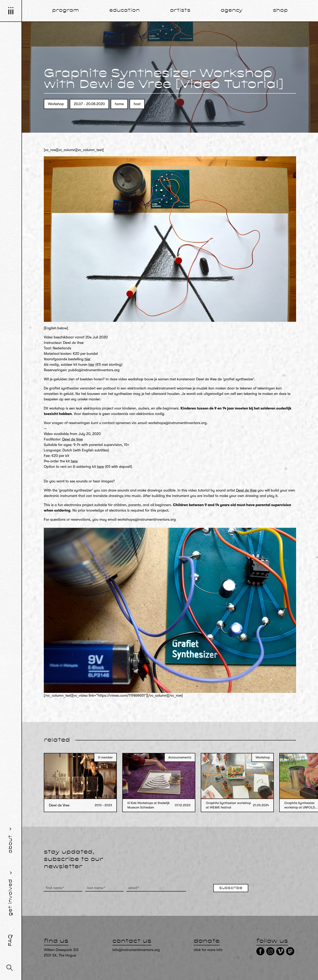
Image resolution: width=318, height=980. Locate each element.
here (74, 461)
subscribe (231, 888)
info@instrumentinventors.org (136, 950)
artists (180, 11)
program (66, 11)
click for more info (208, 950)
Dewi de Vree (73, 439)
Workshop (56, 104)
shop (280, 11)
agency (232, 11)
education (125, 11)
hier (88, 359)
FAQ (11, 940)
